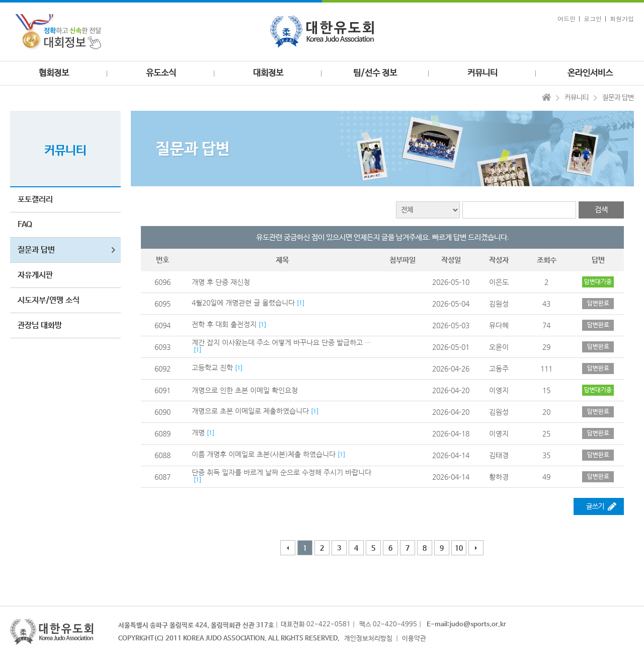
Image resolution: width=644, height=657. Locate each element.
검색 (601, 210)
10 (459, 548)
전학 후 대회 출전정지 (224, 324)
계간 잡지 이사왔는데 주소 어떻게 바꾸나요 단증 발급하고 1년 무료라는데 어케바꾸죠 (282, 342)
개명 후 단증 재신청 (221, 282)
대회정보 (268, 73)
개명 (198, 432)
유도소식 (161, 73)
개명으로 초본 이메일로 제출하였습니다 (250, 411)
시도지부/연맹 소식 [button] (49, 300)
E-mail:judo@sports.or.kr (466, 625)
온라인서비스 (590, 73)
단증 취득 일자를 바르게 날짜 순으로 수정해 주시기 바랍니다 (281, 472)
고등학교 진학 (212, 368)
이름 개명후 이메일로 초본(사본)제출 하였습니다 (264, 454)
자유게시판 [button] (35, 275)
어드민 (567, 18)
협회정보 (54, 73)
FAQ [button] (25, 225)
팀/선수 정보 (375, 73)
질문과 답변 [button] (36, 250)
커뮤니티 (482, 73)
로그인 (593, 18)
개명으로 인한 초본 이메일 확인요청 (245, 390)
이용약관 (414, 639)
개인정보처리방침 (368, 639)
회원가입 (622, 18)
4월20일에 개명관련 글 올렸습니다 (243, 303)
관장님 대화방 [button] (40, 325)
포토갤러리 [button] (35, 200)
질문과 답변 (618, 98)
